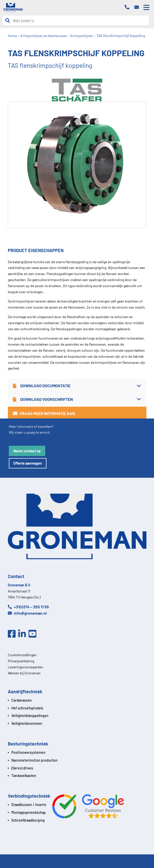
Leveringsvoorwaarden (25, 667)
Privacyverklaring (21, 661)
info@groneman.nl (27, 613)
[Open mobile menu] (146, 8)
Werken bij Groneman (24, 673)
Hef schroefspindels (27, 708)
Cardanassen (22, 700)
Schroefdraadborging (28, 820)
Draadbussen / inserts (29, 805)
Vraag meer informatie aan (44, 413)
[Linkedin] (23, 634)
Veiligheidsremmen (27, 723)
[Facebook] (13, 634)
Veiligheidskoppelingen (30, 716)
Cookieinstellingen (22, 655)
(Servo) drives (22, 768)
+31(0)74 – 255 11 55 (28, 607)
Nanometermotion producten (34, 760)
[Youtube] (34, 634)
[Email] (138, 7)
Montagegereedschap (29, 812)
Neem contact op (27, 451)
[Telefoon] (128, 7)
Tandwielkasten (24, 776)
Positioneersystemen (28, 752)
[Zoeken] (9, 21)
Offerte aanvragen (28, 463)
